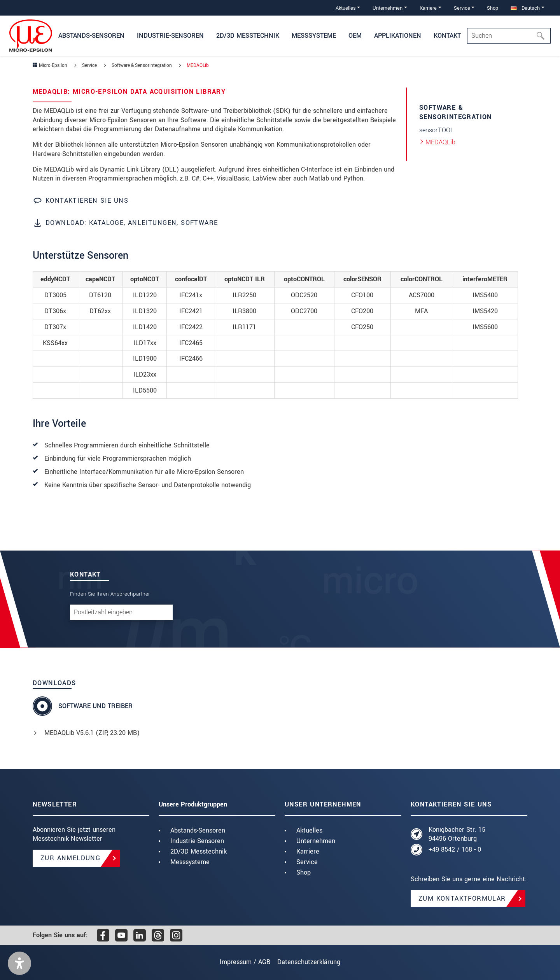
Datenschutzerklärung (313, 962)
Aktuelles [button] (346, 8)
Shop (493, 8)
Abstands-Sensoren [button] (91, 36)
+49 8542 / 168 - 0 (455, 849)
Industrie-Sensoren (197, 841)
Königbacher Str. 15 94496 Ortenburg (457, 834)
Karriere (308, 851)
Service (307, 862)
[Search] (509, 36)
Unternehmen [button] (388, 8)
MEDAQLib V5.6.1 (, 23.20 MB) (92, 733)
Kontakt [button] (447, 36)
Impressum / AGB (241, 962)
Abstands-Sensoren (198, 830)
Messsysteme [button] (314, 36)
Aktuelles (309, 830)
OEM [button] (355, 36)
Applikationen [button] (398, 36)
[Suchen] (543, 36)
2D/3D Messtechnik (199, 851)
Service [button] (462, 8)
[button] (19, 963)
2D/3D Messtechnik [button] (248, 36)
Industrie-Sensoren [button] (170, 36)
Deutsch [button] (525, 8)
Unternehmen (316, 841)
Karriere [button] (428, 8)
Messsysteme (190, 862)
